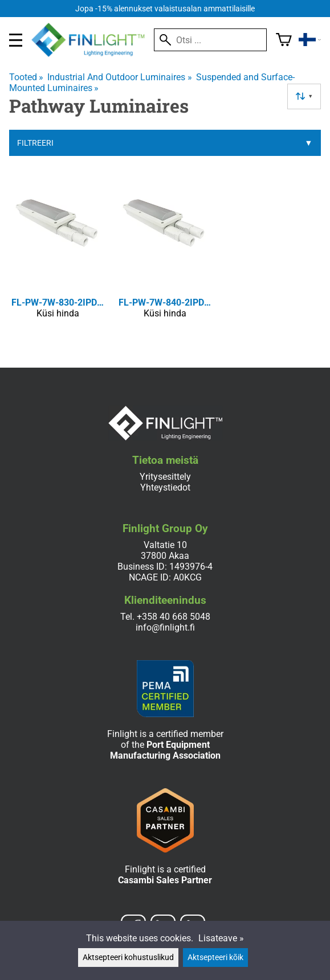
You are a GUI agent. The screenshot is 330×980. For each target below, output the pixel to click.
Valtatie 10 (165, 545)
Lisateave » (221, 938)
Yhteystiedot (165, 487)
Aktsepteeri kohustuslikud (128, 958)
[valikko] (16, 40)
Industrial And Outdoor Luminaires (119, 77)
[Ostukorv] (284, 40)
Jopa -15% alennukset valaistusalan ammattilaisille (165, 9)
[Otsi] (210, 40)
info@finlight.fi (165, 627)
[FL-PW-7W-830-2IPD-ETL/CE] (58, 256)
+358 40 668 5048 (174, 617)
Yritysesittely (165, 477)
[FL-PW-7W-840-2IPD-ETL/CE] (165, 256)
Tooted (26, 77)
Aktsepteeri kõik (215, 958)
